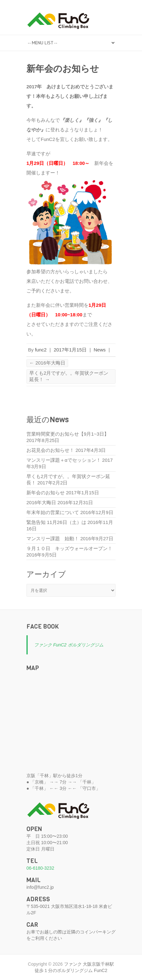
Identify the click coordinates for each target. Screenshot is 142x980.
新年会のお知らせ (46, 493)
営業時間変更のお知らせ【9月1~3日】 (68, 434)
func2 (41, 350)
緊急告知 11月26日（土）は (56, 522)
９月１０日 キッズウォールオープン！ (69, 548)
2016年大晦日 (47, 363)
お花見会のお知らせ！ (50, 450)
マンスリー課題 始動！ (53, 538)
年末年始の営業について (53, 512)
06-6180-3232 (40, 868)
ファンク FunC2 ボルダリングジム (69, 645)
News (100, 350)
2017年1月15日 (70, 350)
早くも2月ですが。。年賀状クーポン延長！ (69, 376)
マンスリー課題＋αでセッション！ (64, 460)
